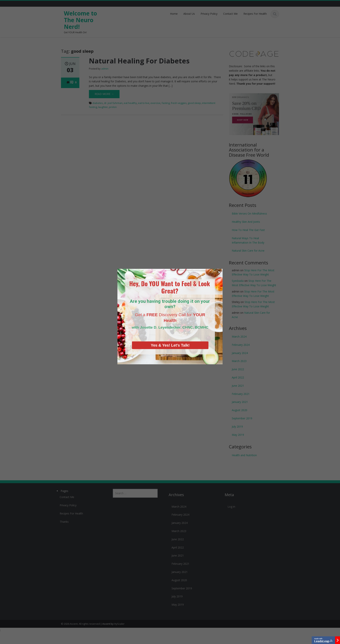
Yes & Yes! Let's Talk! (170, 326)
